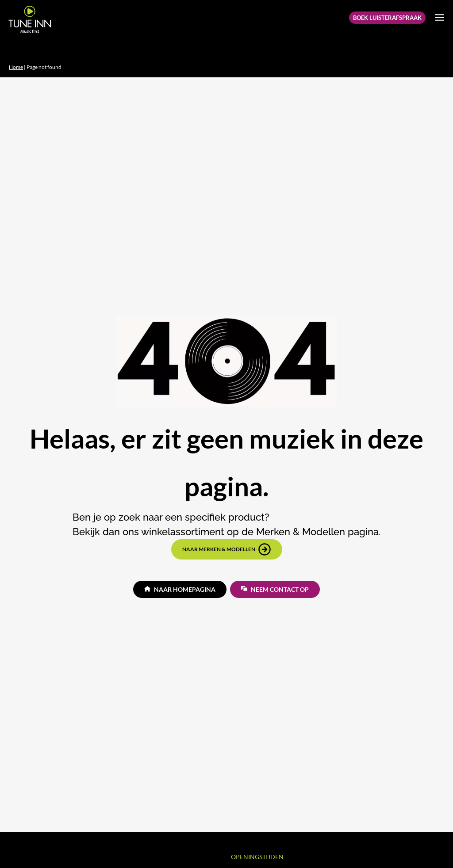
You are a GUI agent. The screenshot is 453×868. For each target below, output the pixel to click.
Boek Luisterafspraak (387, 18)
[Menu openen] (439, 17)
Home (16, 67)
